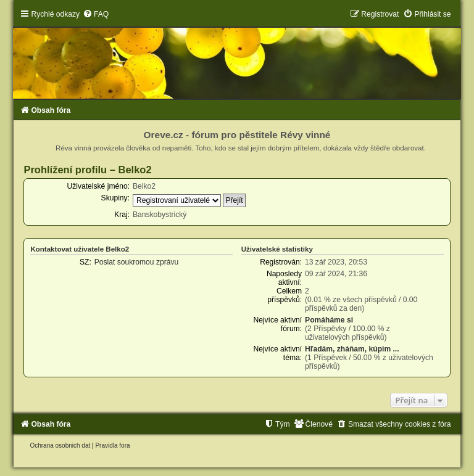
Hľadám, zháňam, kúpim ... (352, 349)
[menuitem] (96, 14)
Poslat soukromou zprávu (136, 262)
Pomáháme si (329, 320)
